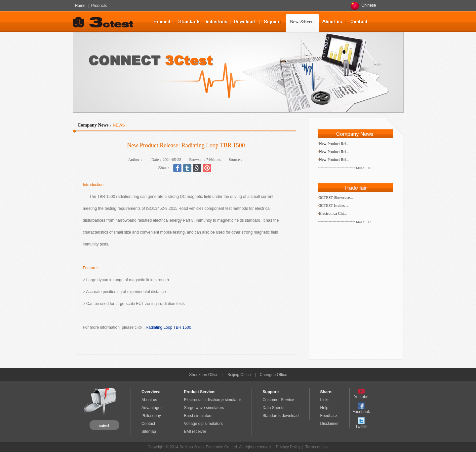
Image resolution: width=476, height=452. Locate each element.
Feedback (329, 416)
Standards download (280, 416)
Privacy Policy (288, 447)
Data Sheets (273, 408)
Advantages (152, 408)
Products (99, 6)
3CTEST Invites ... (334, 206)
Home (80, 6)
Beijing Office (239, 375)
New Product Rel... (334, 144)
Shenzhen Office (204, 375)
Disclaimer (330, 424)
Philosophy (151, 416)
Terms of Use (317, 447)
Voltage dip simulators (203, 424)
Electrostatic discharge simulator (212, 400)
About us (149, 400)
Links (325, 400)
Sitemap (149, 432)
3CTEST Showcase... (336, 198)
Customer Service (278, 400)
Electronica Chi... (333, 213)
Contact (148, 424)
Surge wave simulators (204, 408)
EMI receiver (195, 432)
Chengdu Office (274, 375)
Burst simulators (198, 416)
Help (324, 408)
